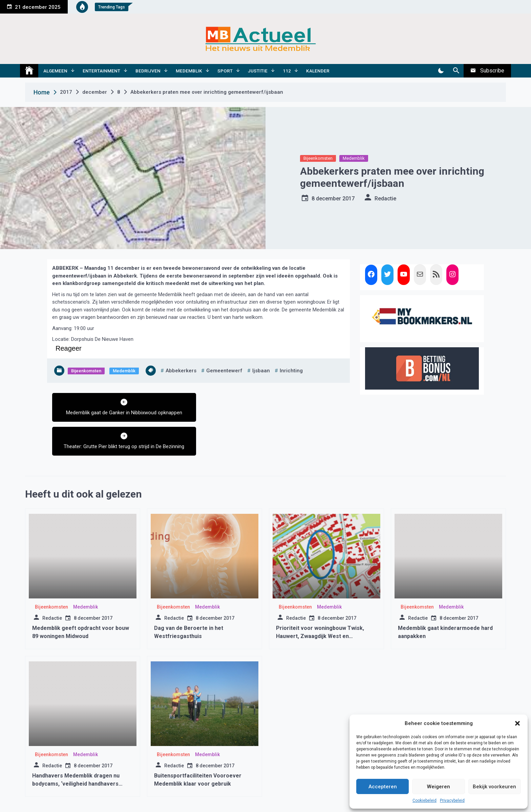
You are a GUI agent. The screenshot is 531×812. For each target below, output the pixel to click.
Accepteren (383, 787)
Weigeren (439, 787)
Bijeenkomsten (318, 158)
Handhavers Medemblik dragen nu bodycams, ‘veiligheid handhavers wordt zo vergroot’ (76, 750)
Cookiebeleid (424, 800)
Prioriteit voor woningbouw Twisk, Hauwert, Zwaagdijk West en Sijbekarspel (320, 602)
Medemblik (189, 71)
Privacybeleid (452, 800)
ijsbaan (261, 371)
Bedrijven (148, 71)
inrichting (291, 371)
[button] (517, 723)
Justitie (258, 71)
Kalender (318, 71)
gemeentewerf (224, 371)
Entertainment (101, 71)
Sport (225, 71)
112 (287, 71)
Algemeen (55, 71)
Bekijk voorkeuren (494, 787)
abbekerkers (181, 371)
